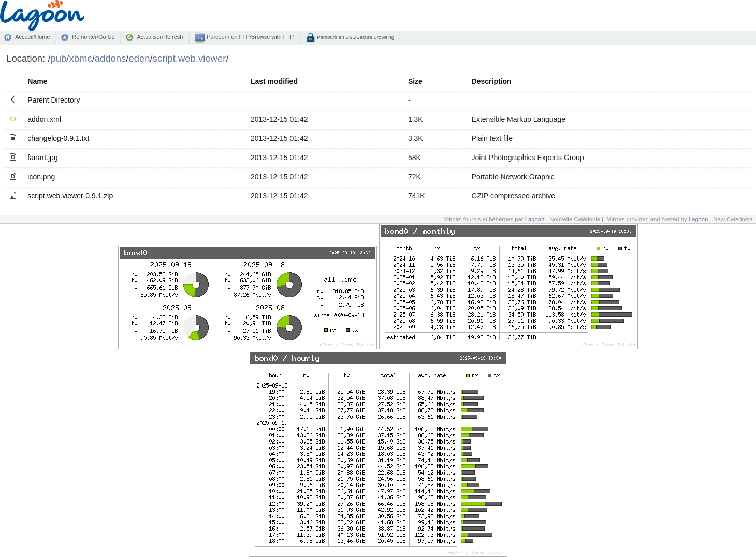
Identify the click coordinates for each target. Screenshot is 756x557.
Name (37, 81)
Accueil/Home (32, 37)
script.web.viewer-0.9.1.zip (70, 196)
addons (111, 58)
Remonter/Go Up (93, 37)
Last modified (274, 81)
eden (140, 58)
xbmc (81, 58)
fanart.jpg (42, 158)
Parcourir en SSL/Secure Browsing (355, 37)
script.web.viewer (190, 58)
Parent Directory (54, 100)
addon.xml (44, 119)
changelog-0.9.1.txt (58, 138)
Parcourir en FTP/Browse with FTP (249, 37)
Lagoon (535, 219)
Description (492, 81)
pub (59, 58)
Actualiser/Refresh (160, 37)
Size (415, 81)
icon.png (41, 177)
